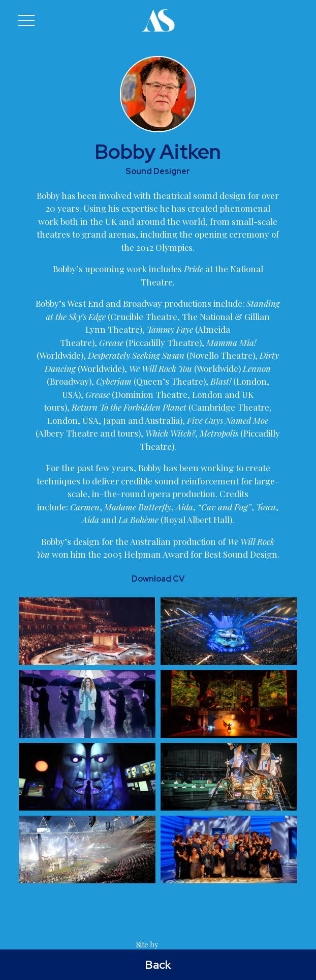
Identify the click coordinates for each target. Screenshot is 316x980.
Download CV (158, 579)
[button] (26, 20)
